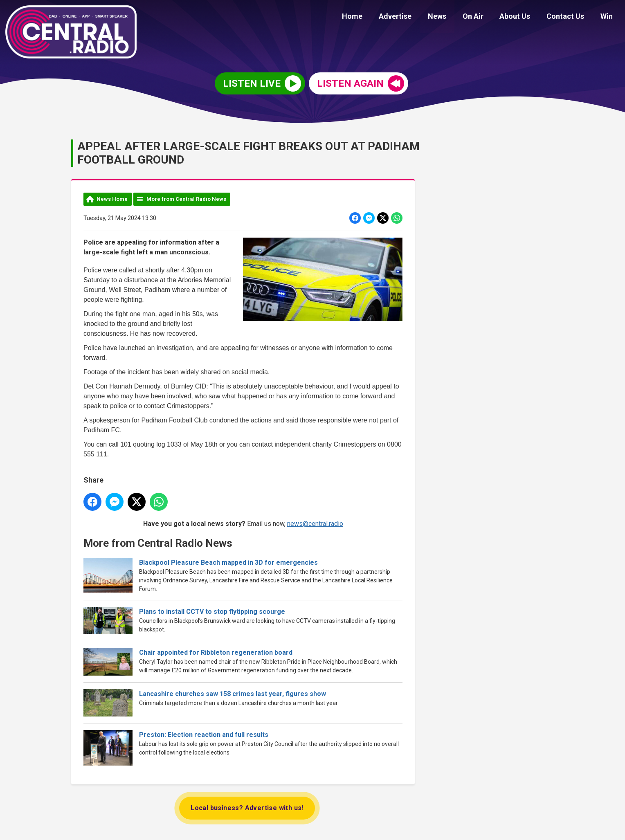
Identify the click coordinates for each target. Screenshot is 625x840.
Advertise (413, 17)
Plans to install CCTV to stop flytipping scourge (212, 612)
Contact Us (570, 17)
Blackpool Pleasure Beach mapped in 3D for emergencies (228, 563)
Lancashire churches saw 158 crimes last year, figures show (233, 693)
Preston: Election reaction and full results (204, 735)
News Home (112, 199)
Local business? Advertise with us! (247, 808)
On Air (484, 17)
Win (608, 17)
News (451, 17)
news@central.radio (315, 523)
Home (373, 17)
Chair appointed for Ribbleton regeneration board (216, 652)
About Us (523, 17)
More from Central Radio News (186, 199)
